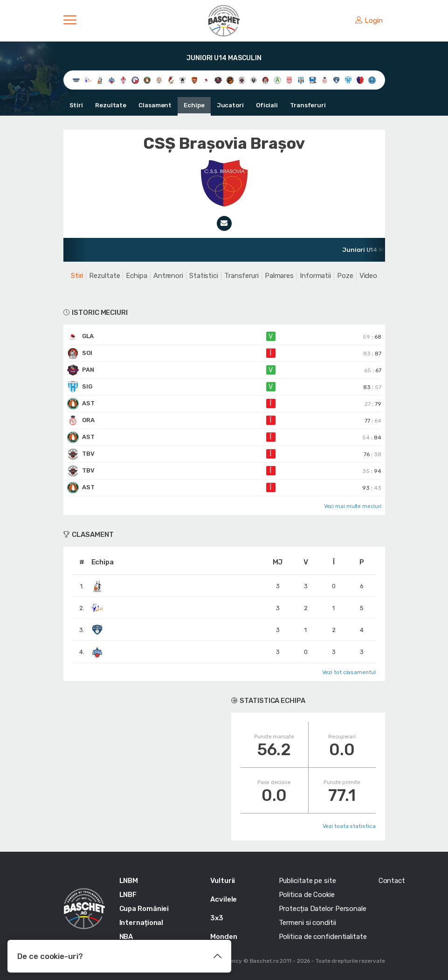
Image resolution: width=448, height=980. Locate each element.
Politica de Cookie (307, 895)
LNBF (128, 895)
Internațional (141, 923)
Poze (345, 276)
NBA (126, 937)
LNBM (129, 881)
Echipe (194, 105)
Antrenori (168, 276)
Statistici (204, 276)
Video (369, 276)
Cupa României (144, 909)
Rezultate (111, 105)
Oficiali (267, 105)
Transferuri (308, 105)
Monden (224, 937)
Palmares (279, 276)
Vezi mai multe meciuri (353, 506)
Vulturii (223, 881)
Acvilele (224, 899)
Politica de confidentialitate (323, 937)
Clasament (155, 105)
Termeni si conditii (307, 923)
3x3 (217, 918)
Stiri (76, 105)
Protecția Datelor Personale (323, 909)
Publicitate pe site (307, 881)
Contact (392, 881)
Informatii (315, 276)
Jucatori (230, 105)
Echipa (136, 276)
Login (369, 21)
